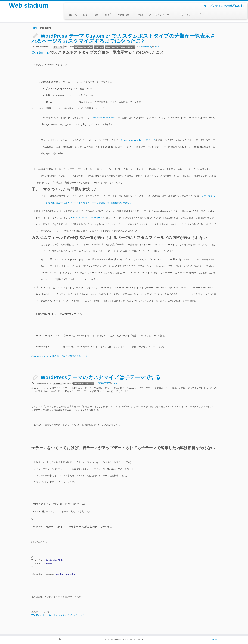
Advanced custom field (84, 47)
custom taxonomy (128, 47)
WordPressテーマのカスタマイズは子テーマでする (101, 377)
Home (34, 28)
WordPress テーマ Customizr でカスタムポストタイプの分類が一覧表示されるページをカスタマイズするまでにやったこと (123, 38)
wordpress (125, 15)
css (96, 15)
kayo (157, 47)
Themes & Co (138, 639)
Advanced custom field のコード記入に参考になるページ (60, 356)
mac (140, 15)
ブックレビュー (191, 15)
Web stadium (29, 5)
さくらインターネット (162, 15)
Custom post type (112, 47)
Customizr (41, 52)
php (108, 15)
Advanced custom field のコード (138, 140)
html (86, 15)
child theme (99, 47)
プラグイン (58, 47)
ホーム (73, 15)
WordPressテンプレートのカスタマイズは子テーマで (58, 615)
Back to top (212, 639)
